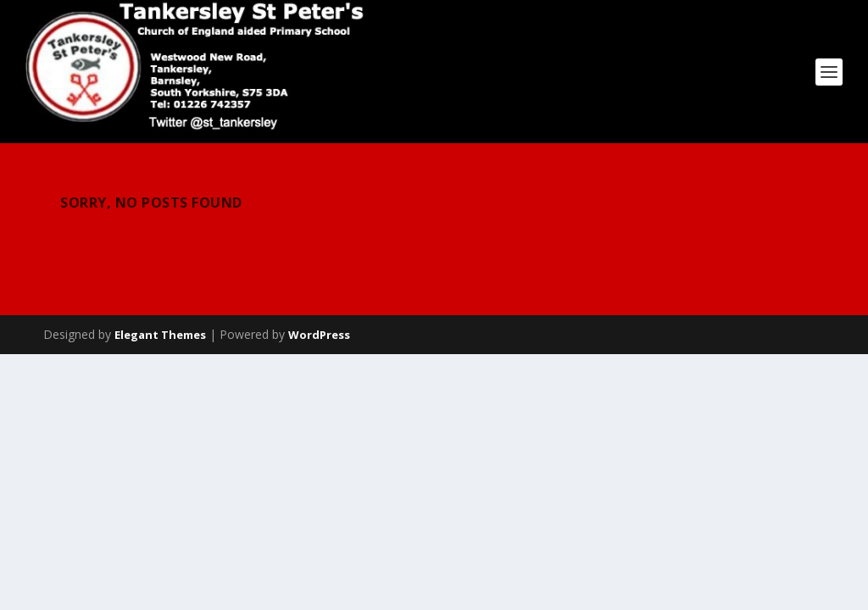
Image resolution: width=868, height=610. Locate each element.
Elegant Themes (160, 335)
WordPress (319, 335)
